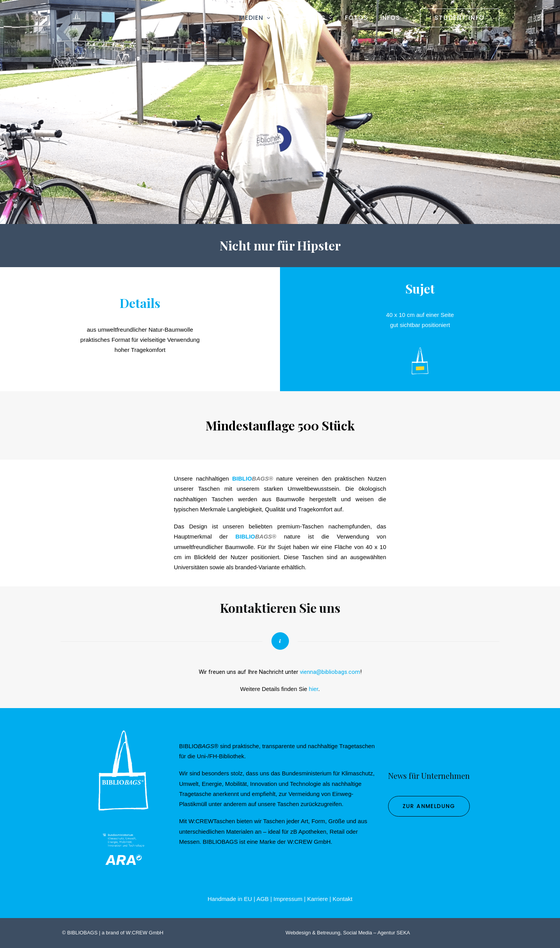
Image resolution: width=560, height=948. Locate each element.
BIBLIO (242, 478)
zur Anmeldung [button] (429, 806)
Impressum (288, 899)
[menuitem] (258, 20)
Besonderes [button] (308, 20)
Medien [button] (255, 20)
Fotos (356, 20)
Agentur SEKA (394, 933)
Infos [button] (394, 20)
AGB (262, 899)
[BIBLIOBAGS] (70, 20)
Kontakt (342, 899)
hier (313, 689)
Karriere (318, 899)
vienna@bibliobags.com (330, 672)
